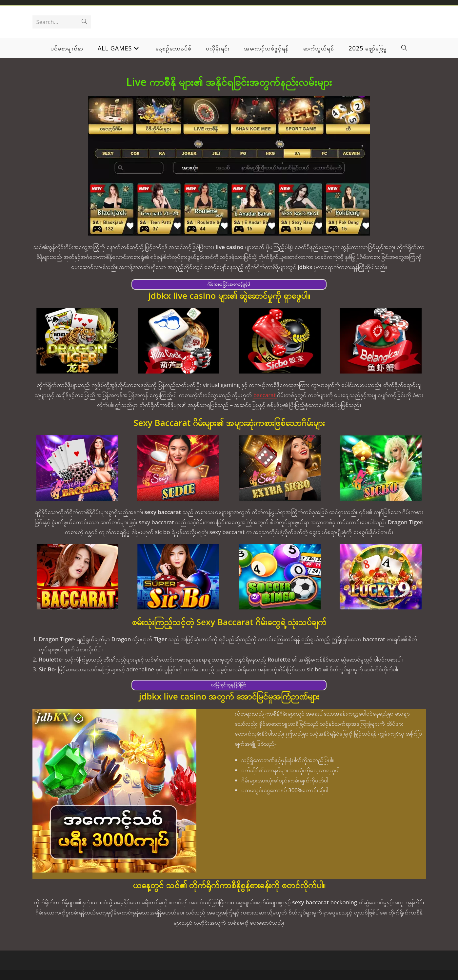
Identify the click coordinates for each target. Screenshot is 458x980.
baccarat (265, 395)
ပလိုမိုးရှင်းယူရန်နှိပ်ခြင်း (229, 685)
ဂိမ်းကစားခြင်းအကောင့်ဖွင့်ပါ (229, 284)
